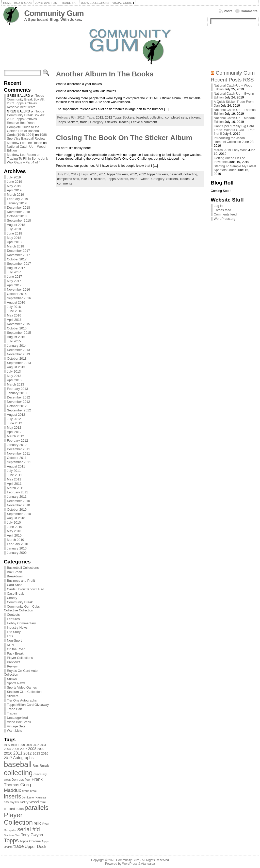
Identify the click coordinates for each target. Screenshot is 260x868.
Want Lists (14, 731)
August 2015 (16, 337)
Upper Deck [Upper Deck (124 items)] (35, 846)
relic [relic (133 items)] (38, 823)
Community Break (20, 602)
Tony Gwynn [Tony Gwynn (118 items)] (32, 835)
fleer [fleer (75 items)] (28, 780)
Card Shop (15, 585)
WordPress (130, 864)
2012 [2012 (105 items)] (28, 753)
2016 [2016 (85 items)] (45, 753)
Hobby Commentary (21, 623)
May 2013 (14, 376)
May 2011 (14, 479)
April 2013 (14, 380)
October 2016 (17, 294)
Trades (12, 713)
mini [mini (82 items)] (43, 802)
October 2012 (17, 406)
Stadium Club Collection (24, 692)
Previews (13, 662)
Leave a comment (144, 122)
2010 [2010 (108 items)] (8, 753)
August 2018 (16, 225)
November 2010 (18, 505)
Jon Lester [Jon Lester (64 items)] (28, 797)
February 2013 (17, 389)
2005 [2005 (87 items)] (15, 749)
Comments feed (225, 214)
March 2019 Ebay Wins (231, 150)
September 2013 (19, 363)
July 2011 (14, 471)
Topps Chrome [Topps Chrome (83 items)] (30, 841)
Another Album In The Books (105, 74)
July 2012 (14, 419)
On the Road (16, 649)
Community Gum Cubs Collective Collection (22, 608)
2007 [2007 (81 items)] (24, 749)
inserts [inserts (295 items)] (12, 796)
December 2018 (18, 207)
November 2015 (18, 324)
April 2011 (14, 484)
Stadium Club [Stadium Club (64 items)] (12, 835)
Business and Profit (21, 581)
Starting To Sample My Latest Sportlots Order (235, 168)
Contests (13, 615)
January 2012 (17, 445)
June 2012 (14, 423)
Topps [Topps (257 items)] (11, 840)
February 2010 (17, 544)
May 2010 (14, 531)
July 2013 (14, 371)
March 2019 (15, 195)
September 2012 (19, 410)
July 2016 (14, 307)
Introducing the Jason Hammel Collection (229, 140)
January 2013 (17, 393)
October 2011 (17, 458)
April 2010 (14, 535)
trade (84, 122)
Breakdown (15, 576)
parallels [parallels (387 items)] (37, 808)
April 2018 (14, 242)
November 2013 (18, 354)
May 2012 (14, 428)
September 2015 (19, 333)
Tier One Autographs (22, 700)
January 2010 (17, 548)
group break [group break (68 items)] (30, 791)
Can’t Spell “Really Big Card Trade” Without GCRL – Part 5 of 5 (234, 130)
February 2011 (17, 492)
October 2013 (17, 358)
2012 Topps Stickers (119, 117)
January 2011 (17, 497)
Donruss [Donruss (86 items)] (18, 780)
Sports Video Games (22, 687)
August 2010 (16, 518)
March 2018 (15, 246)
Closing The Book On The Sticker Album (124, 138)
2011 (93, 174)
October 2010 (17, 510)
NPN (10, 645)
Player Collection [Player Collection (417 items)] (18, 819)
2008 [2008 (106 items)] (32, 749)
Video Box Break (19, 722)
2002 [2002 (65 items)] (36, 745)
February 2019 (17, 199)
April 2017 (14, 285)
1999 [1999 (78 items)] (22, 745)
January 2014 (17, 346)
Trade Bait (14, 709)
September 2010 (19, 514)
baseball (142, 117)
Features (13, 619)
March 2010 (15, 540)
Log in (218, 206)
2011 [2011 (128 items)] (18, 753)
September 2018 (19, 220)
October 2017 (17, 259)
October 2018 (17, 216)
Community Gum (54, 13)
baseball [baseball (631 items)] (18, 764)
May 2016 (14, 315)
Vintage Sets (16, 726)
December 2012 (18, 397)
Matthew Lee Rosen (21, 155)
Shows (12, 679)
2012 (100, 117)
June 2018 (14, 233)
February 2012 (17, 440)
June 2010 (14, 527)
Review (12, 666)
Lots (10, 636)
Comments (249, 11)
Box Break (14, 572)
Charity (12, 598)
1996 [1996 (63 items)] (7, 745)
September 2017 (19, 264)
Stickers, (112, 122)
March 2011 (15, 488)
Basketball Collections (23, 568)
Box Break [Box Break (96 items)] (41, 766)
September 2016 (19, 298)
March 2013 (15, 384)
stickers (194, 117)
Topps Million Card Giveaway (28, 705)
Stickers (13, 696)
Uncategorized (17, 718)
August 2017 (16, 268)
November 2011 (18, 453)
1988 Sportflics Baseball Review (27, 137)
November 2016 (18, 289)
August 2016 (16, 302)
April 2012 (14, 432)
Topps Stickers (68, 122)
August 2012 (16, 415)
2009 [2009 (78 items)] (41, 749)
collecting (157, 117)
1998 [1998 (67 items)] (14, 745)
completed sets (176, 117)
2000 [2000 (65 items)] (29, 745)
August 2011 (16, 466)
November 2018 (18, 212)
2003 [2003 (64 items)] (43, 745)
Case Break (15, 594)
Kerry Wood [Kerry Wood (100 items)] (29, 802)
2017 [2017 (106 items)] (8, 758)
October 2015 (17, 328)
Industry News (17, 628)
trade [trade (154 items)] (19, 846)
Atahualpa (148, 864)
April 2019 (14, 190)
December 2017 (18, 251)
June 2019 (14, 182)
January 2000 (17, 553)
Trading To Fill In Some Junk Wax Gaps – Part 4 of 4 (27, 160)
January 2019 (17, 203)
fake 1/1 (87, 179)
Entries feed (222, 210)
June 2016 (14, 311)
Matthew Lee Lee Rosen (25, 143)
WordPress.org (225, 219)
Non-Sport (14, 640)
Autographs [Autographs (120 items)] (23, 758)
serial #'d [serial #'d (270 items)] (29, 829)
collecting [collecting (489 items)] (18, 773)
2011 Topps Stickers (113, 174)
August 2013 (16, 367)
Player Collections (20, 658)
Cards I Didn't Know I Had (26, 589)
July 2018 (14, 229)
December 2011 (18, 449)
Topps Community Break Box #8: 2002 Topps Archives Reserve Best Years (26, 101)
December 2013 (18, 350)
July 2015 (14, 341)
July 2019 (14, 177)
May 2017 (14, 281)
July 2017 (14, 272)
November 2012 (18, 402)
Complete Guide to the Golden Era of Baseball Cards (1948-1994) (24, 131)
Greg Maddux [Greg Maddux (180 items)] (17, 787)
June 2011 (14, 475)
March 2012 (15, 436)
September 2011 (19, 462)
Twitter (144, 179)
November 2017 (18, 255)
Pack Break (15, 653)
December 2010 (18, 501)
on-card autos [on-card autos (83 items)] (14, 809)
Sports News (16, 683)
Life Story (14, 632)
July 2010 (14, 522)
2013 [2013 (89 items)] (36, 753)
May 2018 (14, 238)
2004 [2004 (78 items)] (7, 749)
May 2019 (14, 186)
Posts (228, 11)
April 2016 (14, 320)
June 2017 (14, 277)
